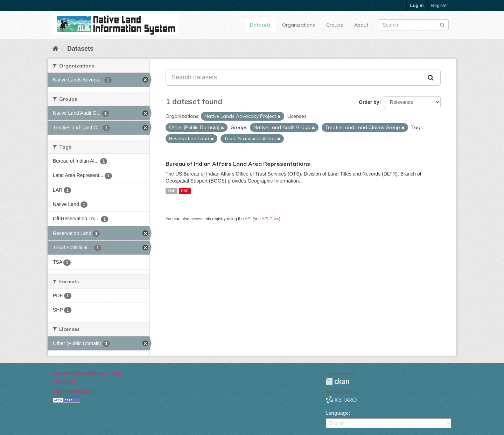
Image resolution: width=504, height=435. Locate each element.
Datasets (260, 25)
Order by (369, 102)
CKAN (337, 381)
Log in (417, 5)
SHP (171, 191)
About (361, 25)
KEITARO (341, 400)
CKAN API (64, 382)
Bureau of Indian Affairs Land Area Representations (238, 164)
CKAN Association (72, 391)
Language (337, 413)
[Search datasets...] (294, 78)
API (248, 219)
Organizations (299, 25)
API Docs (271, 219)
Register (440, 5)
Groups (335, 25)
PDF (185, 191)
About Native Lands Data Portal (87, 373)
